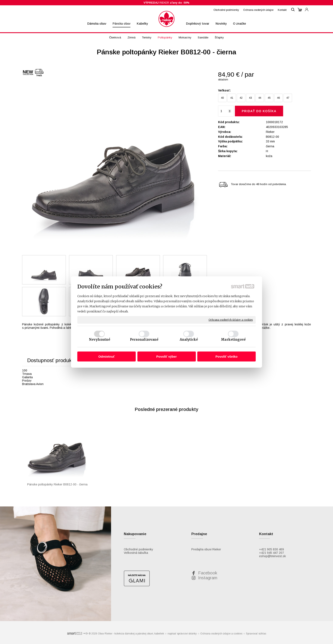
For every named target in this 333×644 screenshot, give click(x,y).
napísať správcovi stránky (182, 634)
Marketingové (233, 340)
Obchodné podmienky (138, 549)
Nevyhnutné (100, 340)
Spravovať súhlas (256, 634)
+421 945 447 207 (272, 553)
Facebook (208, 573)
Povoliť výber (166, 356)
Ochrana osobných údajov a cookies (231, 320)
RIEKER (166, 3)
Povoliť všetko (227, 356)
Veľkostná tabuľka (136, 553)
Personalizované (144, 340)
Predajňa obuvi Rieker (206, 549)
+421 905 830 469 (272, 549)
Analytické (189, 340)
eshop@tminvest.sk (272, 556)
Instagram (208, 578)
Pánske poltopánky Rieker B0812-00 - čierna (57, 484)
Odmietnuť (107, 356)
